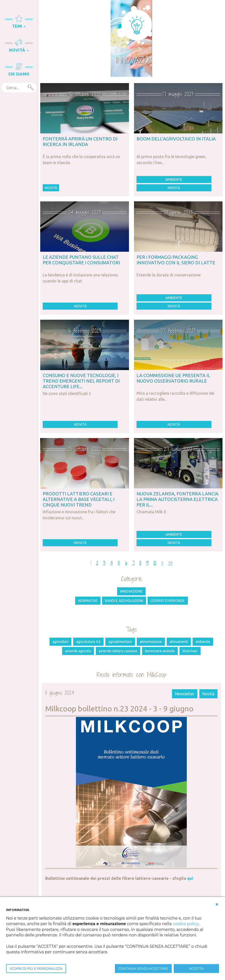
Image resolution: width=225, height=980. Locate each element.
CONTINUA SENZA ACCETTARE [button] (143, 969)
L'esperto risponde (168, 601)
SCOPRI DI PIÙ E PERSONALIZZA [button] (36, 969)
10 (155, 563)
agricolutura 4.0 (88, 642)
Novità (51, 188)
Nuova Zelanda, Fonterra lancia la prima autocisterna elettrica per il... (177, 499)
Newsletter (185, 694)
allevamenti (179, 642)
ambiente (203, 642)
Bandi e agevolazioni (124, 601)
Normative (88, 601)
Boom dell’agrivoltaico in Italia (176, 139)
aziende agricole (78, 651)
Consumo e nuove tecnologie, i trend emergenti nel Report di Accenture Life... (81, 381)
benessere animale (160, 651)
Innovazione (131, 591)
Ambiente (174, 179)
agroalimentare (120, 642)
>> (170, 563)
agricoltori (60, 642)
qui (190, 878)
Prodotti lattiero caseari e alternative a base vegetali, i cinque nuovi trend (79, 499)
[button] (217, 904)
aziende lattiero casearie (118, 651)
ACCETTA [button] (196, 969)
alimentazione (151, 642)
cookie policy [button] (186, 924)
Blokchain (190, 651)
